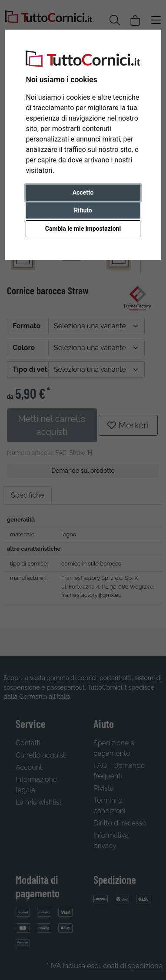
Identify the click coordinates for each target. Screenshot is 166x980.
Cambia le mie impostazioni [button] (83, 229)
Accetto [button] (83, 192)
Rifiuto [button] (83, 210)
